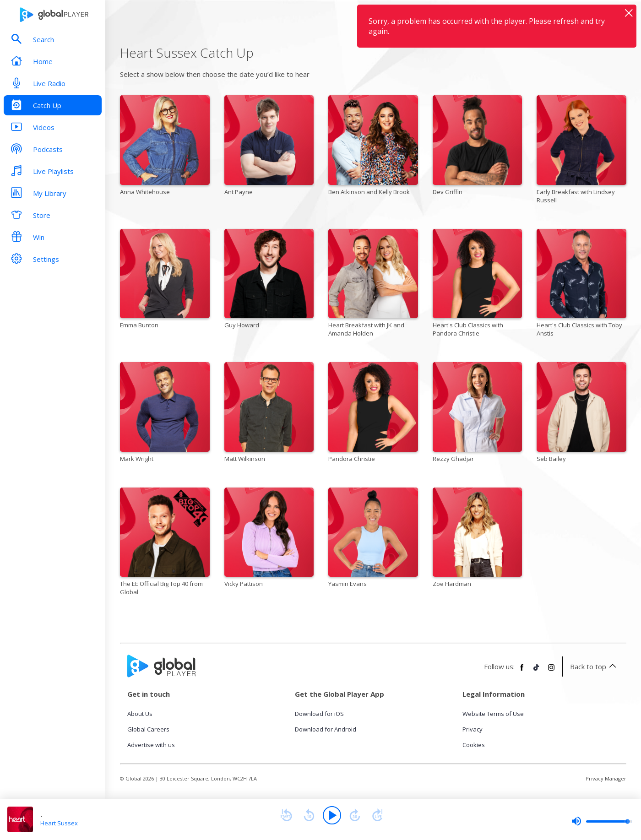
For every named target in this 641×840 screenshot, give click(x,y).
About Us (140, 714)
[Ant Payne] (269, 147)
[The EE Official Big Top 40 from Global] (165, 543)
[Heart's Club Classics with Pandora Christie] (478, 285)
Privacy (473, 729)
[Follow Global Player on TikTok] (537, 671)
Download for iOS (319, 714)
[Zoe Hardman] (478, 539)
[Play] (332, 815)
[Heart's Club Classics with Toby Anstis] (581, 285)
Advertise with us (151, 745)
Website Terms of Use (493, 714)
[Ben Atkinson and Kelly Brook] (373, 147)
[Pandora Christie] (373, 414)
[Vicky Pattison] (269, 539)
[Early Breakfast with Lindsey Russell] (581, 151)
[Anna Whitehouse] (165, 147)
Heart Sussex (59, 823)
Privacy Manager (606, 778)
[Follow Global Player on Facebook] (522, 671)
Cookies (474, 745)
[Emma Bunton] (165, 281)
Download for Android (326, 729)
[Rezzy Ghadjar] (478, 414)
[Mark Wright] (165, 414)
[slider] (602, 821)
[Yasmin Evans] (373, 539)
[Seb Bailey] (581, 414)
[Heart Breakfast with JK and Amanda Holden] (373, 285)
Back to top (595, 667)
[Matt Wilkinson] (269, 414)
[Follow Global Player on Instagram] (551, 671)
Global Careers (148, 729)
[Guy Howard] (269, 281)
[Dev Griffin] (478, 147)
